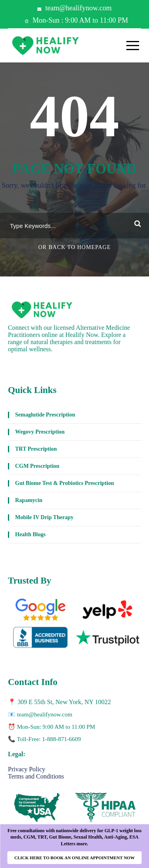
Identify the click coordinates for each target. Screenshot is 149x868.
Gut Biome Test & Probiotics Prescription (65, 483)
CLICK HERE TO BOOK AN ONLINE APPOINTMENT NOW (74, 858)
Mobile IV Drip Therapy (44, 517)
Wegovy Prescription (40, 432)
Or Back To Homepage (74, 247)
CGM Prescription (37, 466)
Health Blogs (30, 534)
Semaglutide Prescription (45, 415)
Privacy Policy (27, 769)
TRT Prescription (36, 449)
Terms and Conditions (36, 776)
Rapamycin (29, 500)
